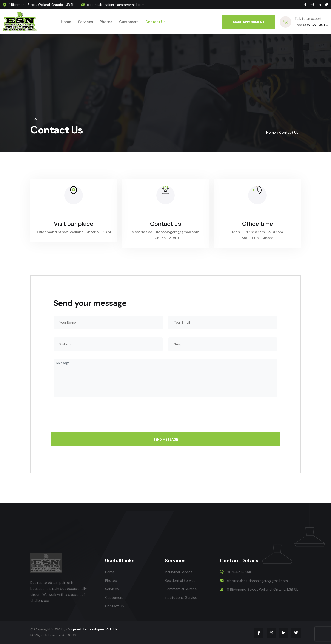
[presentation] (88, 418)
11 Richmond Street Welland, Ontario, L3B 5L (41, 5)
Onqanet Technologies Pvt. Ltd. (93, 629)
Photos (106, 22)
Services (85, 22)
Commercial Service (181, 589)
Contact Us (155, 22)
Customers (129, 22)
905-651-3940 (311, 25)
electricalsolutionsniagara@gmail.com (118, 5)
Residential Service (180, 580)
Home (66, 22)
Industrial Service (179, 572)
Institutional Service (181, 597)
